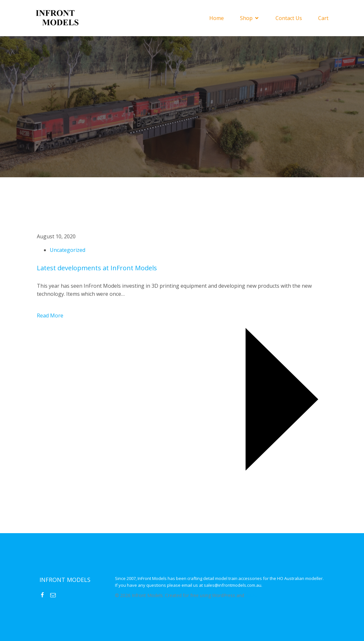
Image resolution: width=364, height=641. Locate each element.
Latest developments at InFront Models (97, 268)
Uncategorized (68, 250)
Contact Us (289, 18)
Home (217, 18)
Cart (323, 18)
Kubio (251, 595)
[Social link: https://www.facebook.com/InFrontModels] (45, 594)
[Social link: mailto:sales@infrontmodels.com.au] (55, 594)
